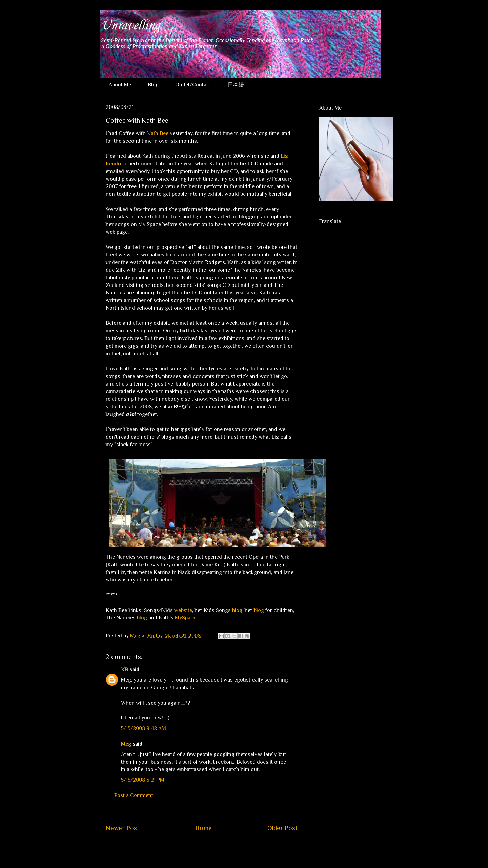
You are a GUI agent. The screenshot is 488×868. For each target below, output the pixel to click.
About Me (120, 85)
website (183, 610)
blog (237, 610)
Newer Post (123, 828)
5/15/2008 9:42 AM (144, 728)
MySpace (186, 618)
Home (204, 828)
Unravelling (130, 26)
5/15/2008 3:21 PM (143, 780)
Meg (126, 744)
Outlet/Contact (193, 85)
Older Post (282, 828)
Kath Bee (158, 133)
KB (125, 670)
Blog (153, 85)
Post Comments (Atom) (218, 848)
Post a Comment (134, 795)
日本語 (236, 85)
